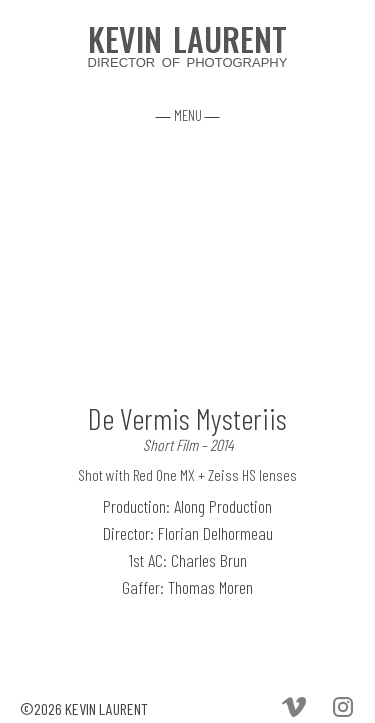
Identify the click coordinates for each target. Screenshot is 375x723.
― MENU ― (188, 115)
